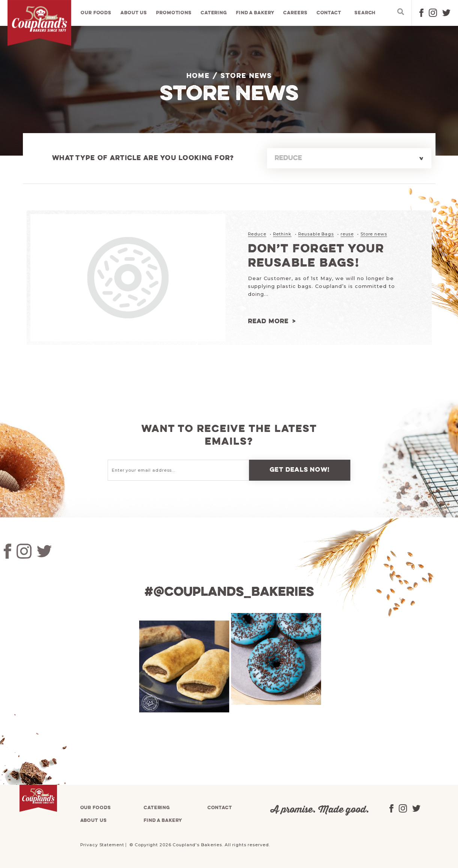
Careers (295, 13)
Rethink (282, 234)
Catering (214, 13)
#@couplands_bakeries (229, 592)
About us (134, 13)
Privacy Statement (102, 845)
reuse (347, 234)
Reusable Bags (316, 234)
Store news (374, 234)
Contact (329, 13)
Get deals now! (300, 470)
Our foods (96, 13)
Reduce (257, 234)
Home (198, 76)
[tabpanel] (183, 666)
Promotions (174, 13)
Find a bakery (255, 13)
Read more (268, 322)
